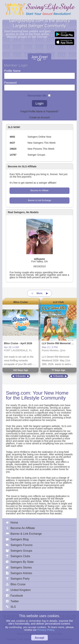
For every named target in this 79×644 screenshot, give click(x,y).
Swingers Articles (21, 573)
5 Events (21, 376)
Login (39, 103)
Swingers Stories (21, 567)
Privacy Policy (46, 630)
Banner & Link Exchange (40, 200)
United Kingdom (21, 590)
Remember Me (37, 95)
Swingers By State (22, 562)
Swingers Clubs (20, 556)
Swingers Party (20, 579)
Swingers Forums (21, 545)
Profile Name (12, 70)
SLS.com (34, 405)
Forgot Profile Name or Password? (40, 111)
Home (14, 522)
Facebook (17, 596)
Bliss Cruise (21, 302)
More (39, 293)
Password (10, 82)
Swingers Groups (21, 551)
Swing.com (18, 393)
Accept (39, 638)
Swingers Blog (19, 539)
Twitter (15, 601)
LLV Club (58, 302)
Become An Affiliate (39, 190)
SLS (13, 607)
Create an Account (39, 117)
